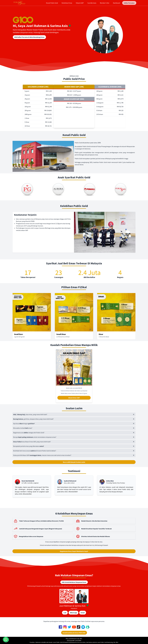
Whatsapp (73, 613)
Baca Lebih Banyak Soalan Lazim (74, 462)
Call (65, 613)
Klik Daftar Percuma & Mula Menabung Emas (29, 37)
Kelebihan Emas (67, 3)
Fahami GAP (80, 3)
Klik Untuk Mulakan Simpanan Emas (74, 582)
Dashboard (116, 3)
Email (83, 613)
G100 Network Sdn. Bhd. (76, 639)
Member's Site (105, 3)
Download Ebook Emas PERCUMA (74, 633)
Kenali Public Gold (52, 3)
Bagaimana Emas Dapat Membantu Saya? (74, 551)
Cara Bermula (92, 3)
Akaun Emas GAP (74, 398)
